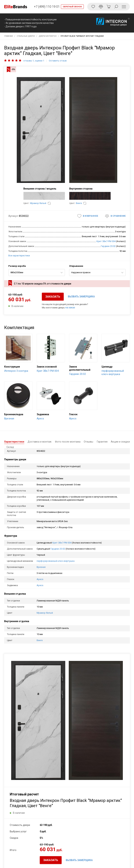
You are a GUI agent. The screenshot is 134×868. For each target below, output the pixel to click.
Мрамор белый (38, 203)
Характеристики (15, 442)
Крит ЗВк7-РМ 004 (106, 241)
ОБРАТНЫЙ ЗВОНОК (72, 7)
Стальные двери (26, 36)
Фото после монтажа (65, 442)
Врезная (41, 567)
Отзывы (84, 442)
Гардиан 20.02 (108, 246)
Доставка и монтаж (38, 442)
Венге (79, 203)
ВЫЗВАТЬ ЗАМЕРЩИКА (81, 297)
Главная (8, 36)
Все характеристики (19, 256)
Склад (126, 442)
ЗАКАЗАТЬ (53, 297)
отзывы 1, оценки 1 (34, 61)
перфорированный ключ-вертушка (56, 561)
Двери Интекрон (48, 36)
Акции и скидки (111, 442)
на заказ (70, 307)
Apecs (40, 579)
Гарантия (95, 442)
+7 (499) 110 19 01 (46, 7)
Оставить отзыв (58, 61)
